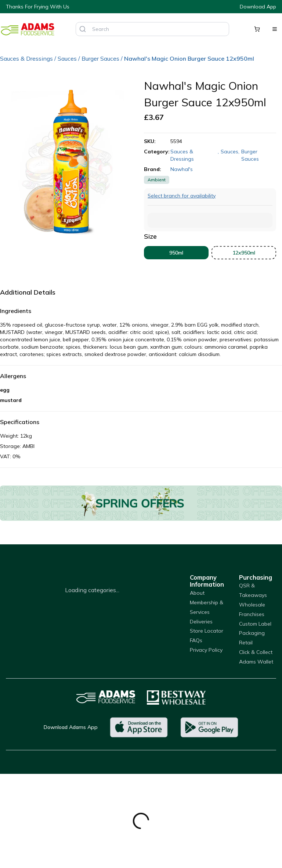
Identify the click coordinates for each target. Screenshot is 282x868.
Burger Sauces (100, 58)
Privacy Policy (206, 650)
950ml (176, 253)
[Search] (83, 29)
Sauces (67, 58)
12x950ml (244, 253)
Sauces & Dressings (26, 58)
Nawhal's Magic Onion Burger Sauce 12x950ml (189, 58)
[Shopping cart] (257, 29)
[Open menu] (275, 29)
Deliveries (201, 622)
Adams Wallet (256, 662)
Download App (258, 7)
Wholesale (252, 605)
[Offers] (141, 503)
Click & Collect (256, 652)
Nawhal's (182, 169)
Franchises (252, 614)
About (197, 593)
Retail (246, 643)
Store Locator (207, 631)
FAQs (196, 640)
